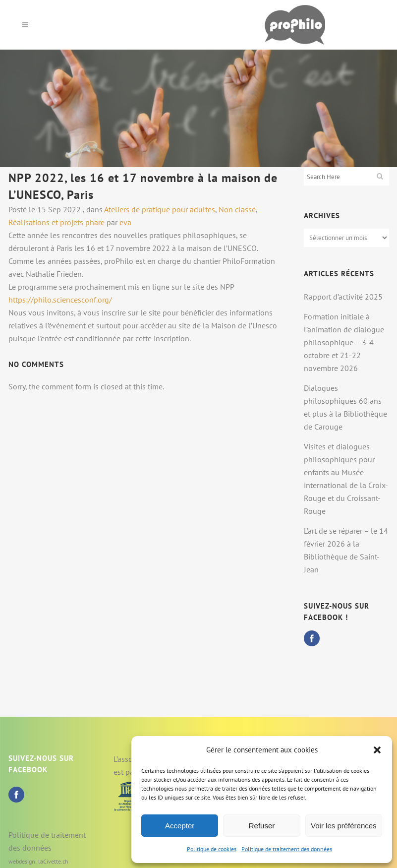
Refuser (262, 826)
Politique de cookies (212, 849)
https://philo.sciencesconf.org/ (60, 300)
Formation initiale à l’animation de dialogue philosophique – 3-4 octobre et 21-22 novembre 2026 (344, 342)
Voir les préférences (344, 826)
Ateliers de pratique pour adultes (160, 209)
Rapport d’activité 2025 (343, 297)
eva (125, 222)
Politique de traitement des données (287, 849)
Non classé (237, 209)
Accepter (180, 826)
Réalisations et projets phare (57, 222)
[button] (377, 750)
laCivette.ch (53, 861)
